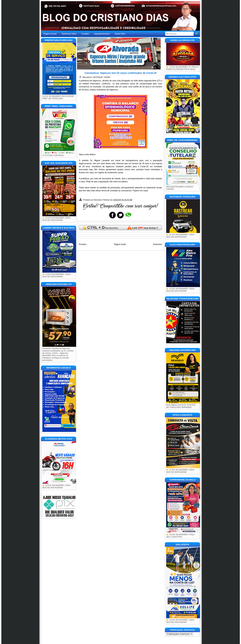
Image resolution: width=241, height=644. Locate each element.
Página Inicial (50, 34)
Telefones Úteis (69, 34)
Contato (85, 34)
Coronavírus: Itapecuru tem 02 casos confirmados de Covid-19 (121, 73)
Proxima (83, 244)
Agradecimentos (102, 34)
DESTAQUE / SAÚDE (102, 77)
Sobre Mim (120, 34)
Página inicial (120, 244)
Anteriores (158, 244)
